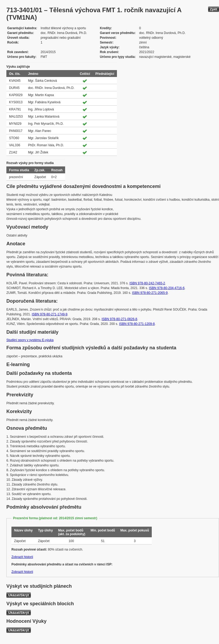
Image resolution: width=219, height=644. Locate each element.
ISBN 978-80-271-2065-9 (150, 293)
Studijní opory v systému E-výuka (30, 340)
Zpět (214, 9)
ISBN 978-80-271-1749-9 (49, 314)
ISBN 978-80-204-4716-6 (167, 288)
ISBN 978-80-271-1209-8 (137, 324)
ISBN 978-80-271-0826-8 (119, 319)
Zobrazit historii (22, 557)
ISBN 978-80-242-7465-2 (147, 283)
